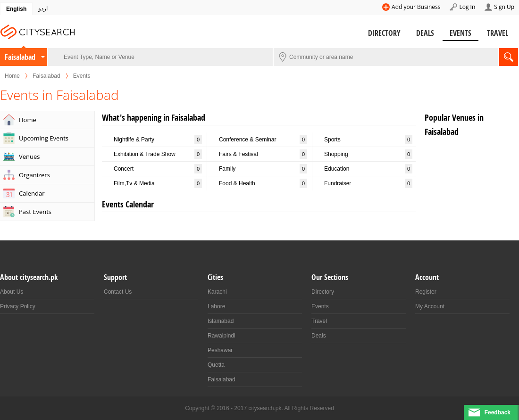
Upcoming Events (44, 138)
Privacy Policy (18, 306)
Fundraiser (368, 183)
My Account (430, 306)
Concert (158, 169)
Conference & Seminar (263, 140)
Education (368, 169)
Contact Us (118, 292)
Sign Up (504, 7)
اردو (43, 8)
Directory (384, 33)
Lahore (216, 306)
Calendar (32, 193)
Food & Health (263, 183)
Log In (467, 7)
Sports (368, 140)
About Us (12, 292)
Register (426, 292)
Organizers (34, 175)
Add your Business (416, 7)
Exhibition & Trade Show (158, 154)
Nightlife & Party (158, 140)
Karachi (217, 292)
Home (12, 76)
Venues (29, 156)
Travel (498, 33)
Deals (425, 33)
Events (460, 33)
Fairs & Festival (263, 154)
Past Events (35, 212)
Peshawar (220, 350)
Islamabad (221, 321)
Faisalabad (20, 57)
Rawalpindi (222, 336)
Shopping (368, 154)
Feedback (498, 412)
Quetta (216, 365)
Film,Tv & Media (158, 183)
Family (263, 169)
